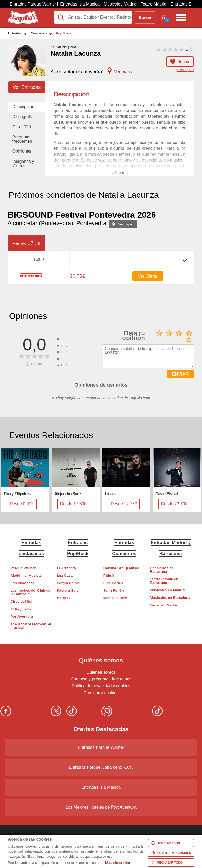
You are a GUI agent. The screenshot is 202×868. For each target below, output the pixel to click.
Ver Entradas (27, 87)
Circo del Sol (21, 602)
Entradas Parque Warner (33, 4)
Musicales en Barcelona (170, 598)
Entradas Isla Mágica (80, 4)
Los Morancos (23, 583)
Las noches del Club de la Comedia (31, 592)
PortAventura (22, 617)
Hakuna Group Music (121, 568)
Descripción (23, 107)
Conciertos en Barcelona (162, 570)
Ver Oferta (148, 276)
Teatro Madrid (154, 4)
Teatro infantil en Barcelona (164, 581)
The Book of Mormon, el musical (31, 626)
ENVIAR (180, 374)
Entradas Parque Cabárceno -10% (101, 767)
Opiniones (22, 151)
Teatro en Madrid (164, 605)
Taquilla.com (19, 13)
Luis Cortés (113, 583)
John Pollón (114, 591)
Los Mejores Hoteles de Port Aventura (101, 807)
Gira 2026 (22, 127)
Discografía (23, 117)
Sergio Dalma (68, 583)
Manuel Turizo (115, 598)
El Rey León (21, 609)
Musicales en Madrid (167, 590)
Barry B (63, 598)
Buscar (145, 17)
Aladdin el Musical (26, 576)
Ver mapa (125, 224)
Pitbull (109, 576)
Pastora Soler (68, 591)
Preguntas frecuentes (22, 139)
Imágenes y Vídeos (23, 163)
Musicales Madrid (120, 4)
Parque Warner (23, 568)
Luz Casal (65, 576)
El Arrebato (66, 568)
